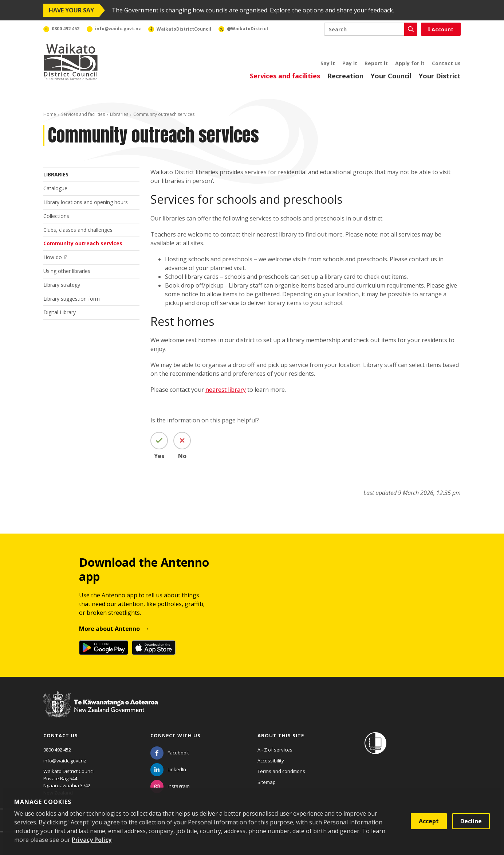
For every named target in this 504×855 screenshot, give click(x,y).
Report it (376, 63)
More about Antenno (109, 629)
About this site (281, 735)
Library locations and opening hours (86, 202)
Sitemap (267, 782)
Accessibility (271, 761)
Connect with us (176, 735)
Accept (429, 821)
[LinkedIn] (168, 769)
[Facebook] (170, 753)
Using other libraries (67, 271)
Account (441, 29)
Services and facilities (285, 76)
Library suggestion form (72, 299)
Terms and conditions (281, 771)
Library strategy (62, 285)
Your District (440, 76)
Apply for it (410, 63)
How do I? (55, 257)
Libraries (119, 114)
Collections (56, 216)
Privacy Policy (92, 840)
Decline (471, 821)
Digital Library (60, 312)
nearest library (226, 390)
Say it (328, 63)
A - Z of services (275, 750)
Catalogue (55, 188)
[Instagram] (170, 786)
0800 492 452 (57, 750)
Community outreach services (83, 243)
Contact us (446, 63)
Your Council (391, 76)
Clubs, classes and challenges (78, 230)
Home (50, 114)
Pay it (350, 63)
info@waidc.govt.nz (65, 761)
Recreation (345, 76)
